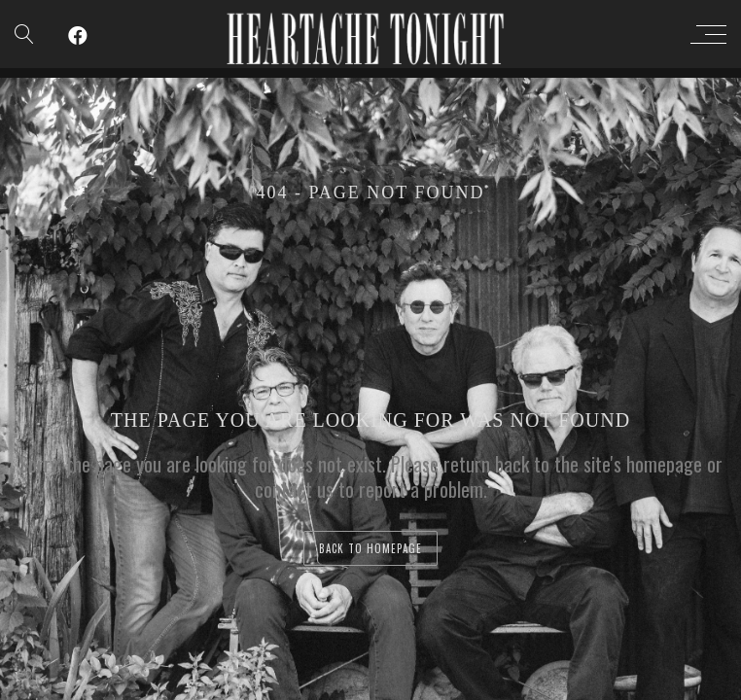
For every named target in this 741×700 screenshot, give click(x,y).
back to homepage (370, 548)
